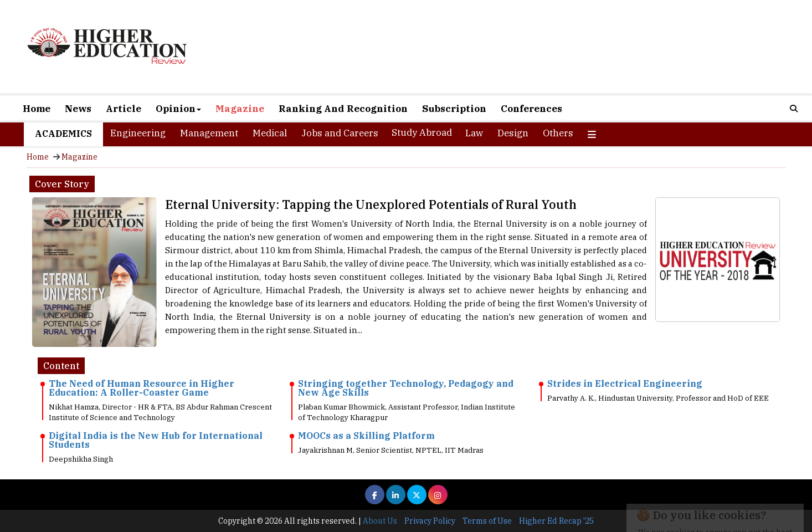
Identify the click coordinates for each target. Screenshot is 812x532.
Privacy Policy (430, 521)
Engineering (138, 133)
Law (474, 133)
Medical (270, 133)
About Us (380, 521)
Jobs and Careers (340, 133)
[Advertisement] (533, 49)
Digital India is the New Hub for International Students (156, 440)
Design (513, 133)
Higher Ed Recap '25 (556, 521)
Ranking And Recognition (343, 109)
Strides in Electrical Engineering (625, 383)
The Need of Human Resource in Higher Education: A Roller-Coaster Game (142, 388)
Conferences (531, 109)
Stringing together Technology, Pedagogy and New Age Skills (406, 388)
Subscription (454, 109)
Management (209, 133)
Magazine (240, 109)
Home (37, 109)
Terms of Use (487, 521)
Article (124, 109)
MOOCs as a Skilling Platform (366, 436)
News (78, 109)
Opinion (178, 109)
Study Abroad (422, 132)
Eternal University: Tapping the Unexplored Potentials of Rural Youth (371, 204)
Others (558, 133)
